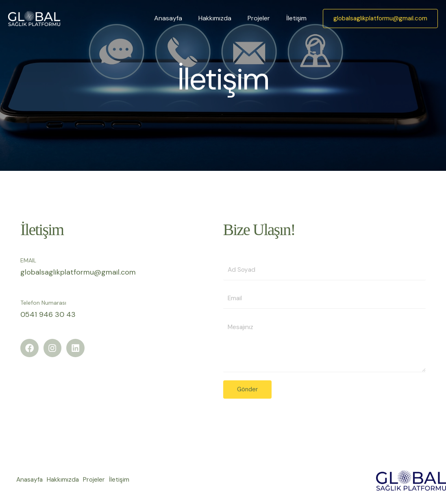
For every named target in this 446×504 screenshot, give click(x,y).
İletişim (298, 18)
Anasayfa (179, 18)
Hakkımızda (223, 18)
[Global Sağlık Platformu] (34, 18)
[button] (380, 19)
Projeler (264, 18)
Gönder (247, 391)
